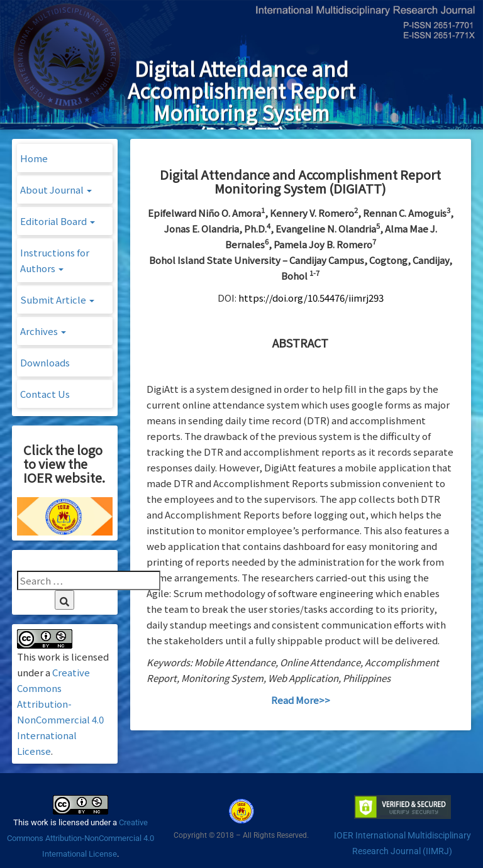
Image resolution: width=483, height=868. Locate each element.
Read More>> (301, 700)
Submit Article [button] (57, 299)
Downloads (45, 362)
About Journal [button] (56, 190)
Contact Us (45, 394)
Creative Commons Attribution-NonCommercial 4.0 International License (80, 838)
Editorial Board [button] (58, 221)
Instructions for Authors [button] (55, 260)
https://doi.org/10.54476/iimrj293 (311, 298)
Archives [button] (43, 331)
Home (34, 158)
